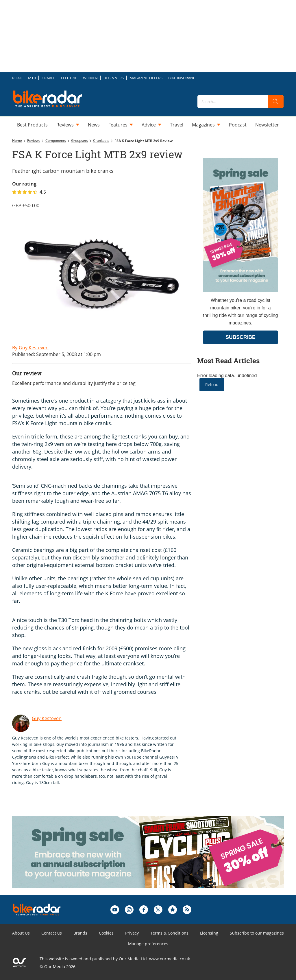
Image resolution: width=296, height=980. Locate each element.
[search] (276, 102)
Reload (212, 385)
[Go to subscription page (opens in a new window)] (240, 290)
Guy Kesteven (47, 718)
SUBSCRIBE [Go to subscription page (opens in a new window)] (240, 337)
